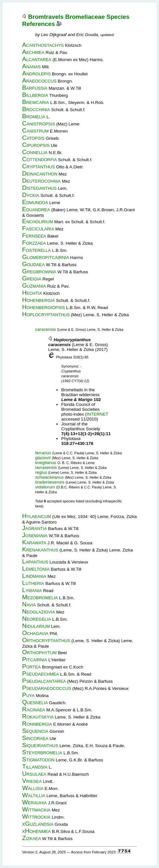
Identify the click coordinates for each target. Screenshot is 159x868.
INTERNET (97, 414)
